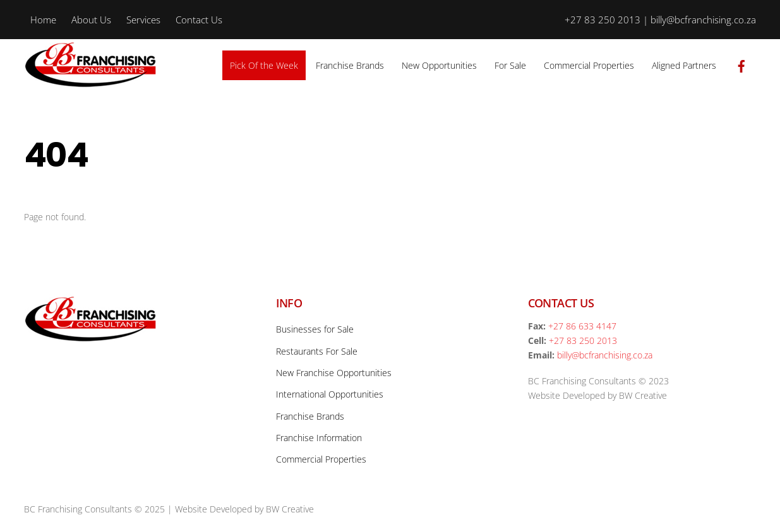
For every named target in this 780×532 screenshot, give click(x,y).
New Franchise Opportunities (334, 373)
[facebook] (741, 64)
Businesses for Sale (315, 329)
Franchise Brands (350, 65)
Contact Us (199, 20)
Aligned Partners (684, 65)
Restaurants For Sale (317, 351)
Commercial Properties (589, 65)
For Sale (510, 65)
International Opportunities (330, 394)
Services (143, 20)
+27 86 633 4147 (582, 326)
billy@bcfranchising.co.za (605, 355)
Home (43, 20)
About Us (91, 20)
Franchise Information (319, 438)
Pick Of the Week (264, 65)
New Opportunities (439, 65)
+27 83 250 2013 (583, 340)
